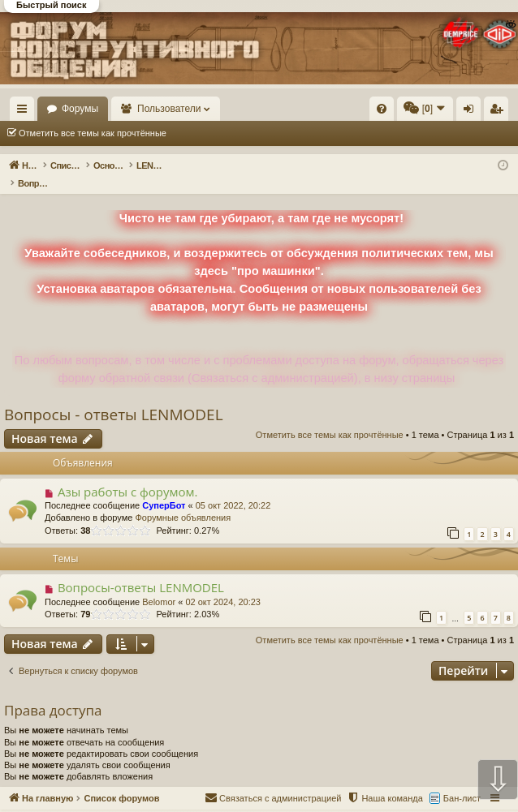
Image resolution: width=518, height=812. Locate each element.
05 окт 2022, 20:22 (233, 488)
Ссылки (26, 112)
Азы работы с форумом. (128, 475)
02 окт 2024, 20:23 (223, 585)
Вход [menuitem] (472, 112)
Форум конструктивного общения (321, 802)
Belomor (159, 585)
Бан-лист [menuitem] (462, 781)
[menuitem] (382, 109)
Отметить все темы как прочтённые (93, 133)
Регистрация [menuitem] (499, 112)
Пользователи (244, 109)
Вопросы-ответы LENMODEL (141, 570)
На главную (73, 109)
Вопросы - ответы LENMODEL (114, 397)
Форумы (155, 109)
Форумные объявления (183, 501)
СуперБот (164, 488)
